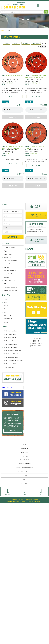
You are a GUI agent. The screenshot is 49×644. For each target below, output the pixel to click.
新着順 (7, 43)
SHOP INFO (25, 452)
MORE (13, 431)
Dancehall (7, 264)
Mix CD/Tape (7, 316)
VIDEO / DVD (8, 319)
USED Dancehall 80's (10, 344)
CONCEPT (25, 448)
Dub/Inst (6, 267)
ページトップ (8, 492)
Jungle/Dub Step (9, 274)
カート (25, 480)
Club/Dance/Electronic (10, 290)
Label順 (26, 43)
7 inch (5, 299)
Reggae (6, 251)
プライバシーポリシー (25, 472)
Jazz (5, 284)
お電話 (24, 492)
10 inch (6, 302)
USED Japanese (9, 367)
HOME (2, 30)
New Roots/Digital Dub (10, 271)
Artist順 (16, 43)
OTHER (6, 322)
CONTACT (25, 456)
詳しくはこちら (13, 97)
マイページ (25, 483)
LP (4, 309)
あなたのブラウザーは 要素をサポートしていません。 (13, 110)
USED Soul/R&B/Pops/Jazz (12, 357)
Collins (40, 83)
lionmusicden (7, 387)
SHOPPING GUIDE (25, 464)
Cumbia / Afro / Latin (10, 280)
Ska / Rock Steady (9, 248)
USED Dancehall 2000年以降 (12, 351)
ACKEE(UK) (10, 83)
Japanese (6, 277)
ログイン (25, 476)
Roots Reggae (8, 254)
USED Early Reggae (10, 334)
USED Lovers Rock (9, 341)
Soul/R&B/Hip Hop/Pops (11, 287)
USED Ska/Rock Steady (11, 331)
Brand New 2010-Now (10, 261)
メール (41, 492)
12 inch (6, 306)
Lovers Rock (7, 257)
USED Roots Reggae (10, 338)
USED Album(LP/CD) (10, 364)
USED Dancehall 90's (10, 347)
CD (5, 312)
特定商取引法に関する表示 (25, 468)
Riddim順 (36, 43)
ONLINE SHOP (25, 460)
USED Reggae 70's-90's (11, 354)
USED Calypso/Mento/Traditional (13, 361)
